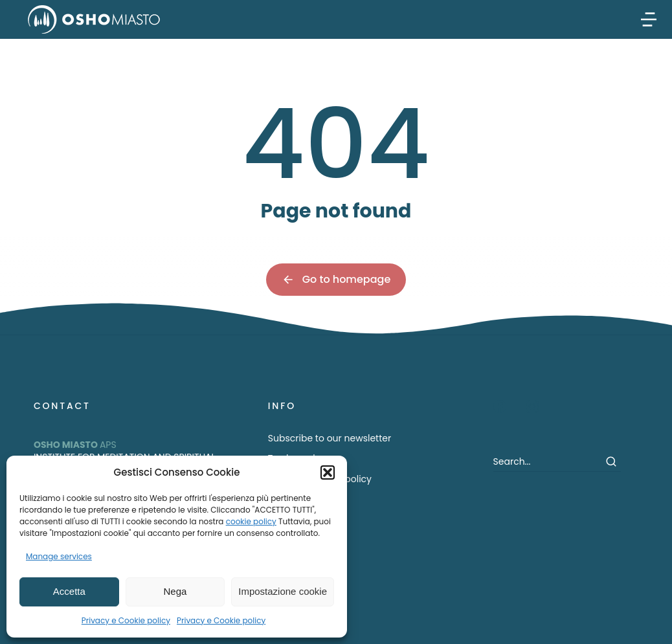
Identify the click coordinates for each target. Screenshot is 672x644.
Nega (175, 591)
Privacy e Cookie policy (126, 620)
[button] (328, 472)
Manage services (59, 556)
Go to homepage (336, 279)
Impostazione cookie (283, 591)
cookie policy (251, 521)
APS (75, 445)
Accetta (69, 591)
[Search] (611, 461)
